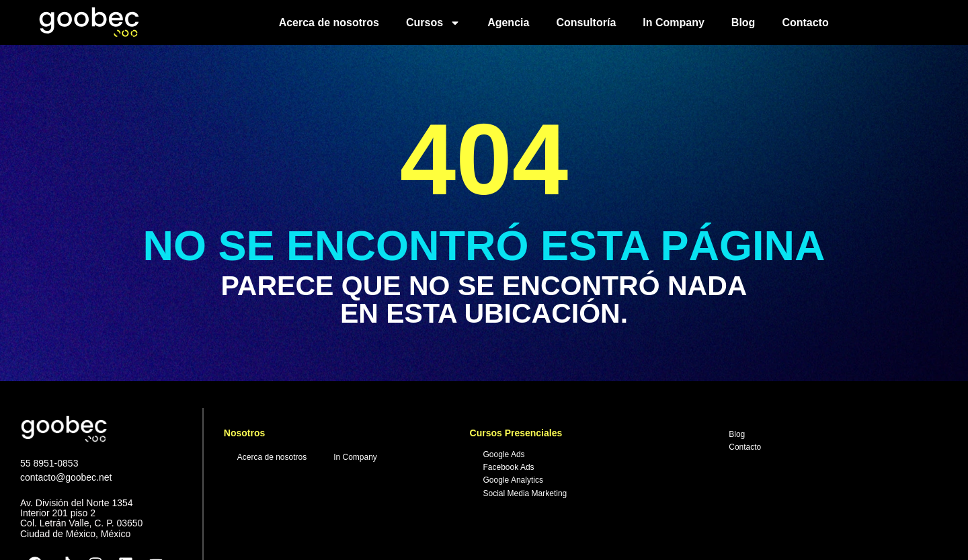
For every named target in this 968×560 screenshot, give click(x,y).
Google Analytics (513, 480)
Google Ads (504, 454)
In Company (674, 23)
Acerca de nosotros (329, 23)
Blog (743, 23)
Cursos (433, 23)
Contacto (805, 23)
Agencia (508, 23)
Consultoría (586, 23)
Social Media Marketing (525, 493)
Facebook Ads (509, 467)
